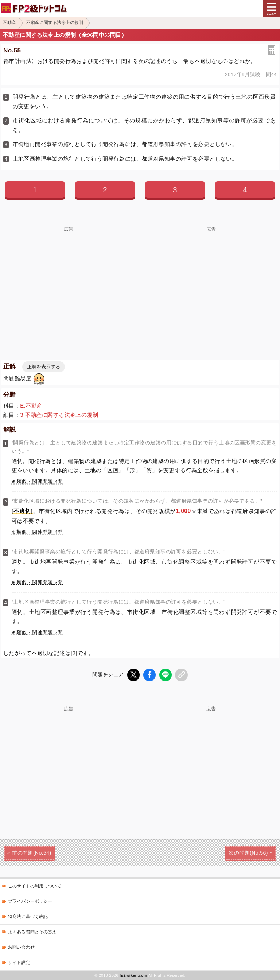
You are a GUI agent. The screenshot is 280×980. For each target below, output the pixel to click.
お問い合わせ (21, 947)
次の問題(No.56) (248, 853)
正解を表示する (44, 367)
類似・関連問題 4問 (40, 481)
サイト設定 (19, 963)
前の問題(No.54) (32, 853)
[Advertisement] (69, 283)
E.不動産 (31, 406)
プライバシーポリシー (30, 901)
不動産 (9, 23)
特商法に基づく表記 (28, 917)
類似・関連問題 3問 (40, 582)
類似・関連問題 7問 (40, 633)
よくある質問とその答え (32, 932)
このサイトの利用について (35, 886)
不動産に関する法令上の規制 (55, 23)
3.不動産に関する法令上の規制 (59, 415)
